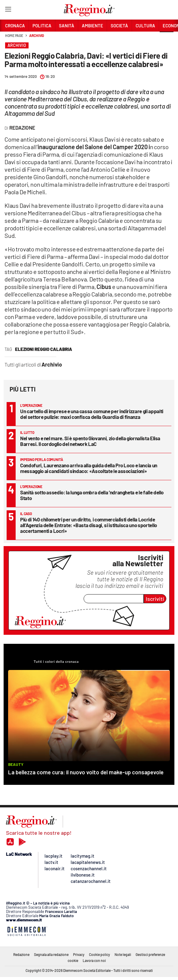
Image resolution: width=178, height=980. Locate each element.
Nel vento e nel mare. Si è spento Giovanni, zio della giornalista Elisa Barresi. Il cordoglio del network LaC (90, 441)
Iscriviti (155, 599)
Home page (14, 35)
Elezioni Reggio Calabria (44, 349)
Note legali (123, 954)
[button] (167, 39)
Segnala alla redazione (51, 954)
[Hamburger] (8, 10)
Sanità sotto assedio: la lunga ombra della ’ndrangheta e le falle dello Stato (92, 495)
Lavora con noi (94, 960)
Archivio (37, 35)
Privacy (79, 954)
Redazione (21, 954)
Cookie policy (100, 954)
